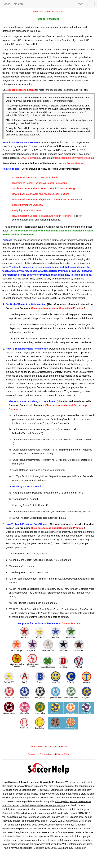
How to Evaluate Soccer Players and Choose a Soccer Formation (47, 199)
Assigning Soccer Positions (27, 210)
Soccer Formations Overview (28, 205)
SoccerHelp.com (13, 4)
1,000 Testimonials (30, 158)
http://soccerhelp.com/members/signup (74, 158)
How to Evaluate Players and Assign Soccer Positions (41, 194)
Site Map (44, 754)
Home (32, 746)
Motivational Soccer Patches (48, 12)
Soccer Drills (43, 746)
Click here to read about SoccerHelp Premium (57, 308)
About (52, 754)
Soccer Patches (76, 163)
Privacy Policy (63, 754)
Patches (54, 746)
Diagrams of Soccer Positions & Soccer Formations (39, 183)
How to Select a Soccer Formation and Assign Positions (42, 216)
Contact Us (33, 754)
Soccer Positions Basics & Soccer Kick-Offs (35, 177)
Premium (63, 746)
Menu (82, 4)
